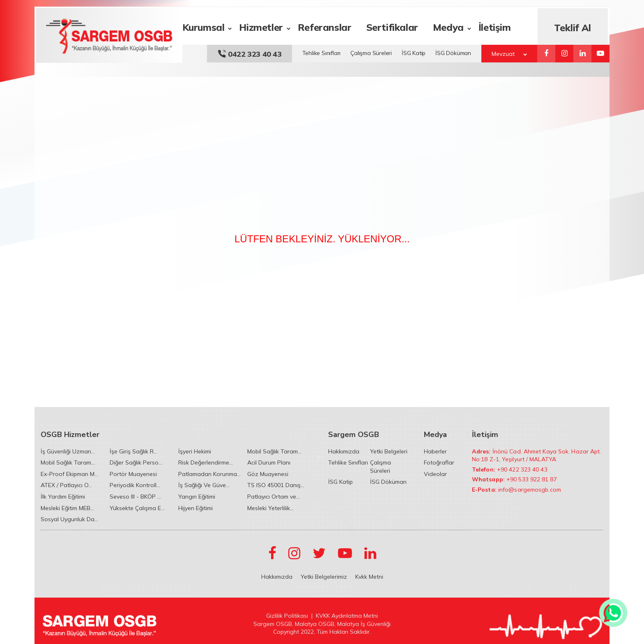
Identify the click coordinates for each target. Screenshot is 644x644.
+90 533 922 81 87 (532, 479)
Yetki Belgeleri (389, 451)
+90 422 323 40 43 (522, 469)
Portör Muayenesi (133, 474)
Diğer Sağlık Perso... (136, 462)
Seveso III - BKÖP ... (135, 497)
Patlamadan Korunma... (209, 474)
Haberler (435, 451)
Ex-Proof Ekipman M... (69, 474)
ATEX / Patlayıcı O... (66, 485)
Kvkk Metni (369, 577)
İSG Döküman (453, 52)
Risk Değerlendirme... (206, 462)
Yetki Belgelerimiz (324, 577)
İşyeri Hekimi (195, 451)
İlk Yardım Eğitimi (63, 497)
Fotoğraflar (439, 462)
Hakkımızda (344, 451)
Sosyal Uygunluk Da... (69, 519)
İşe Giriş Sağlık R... (133, 451)
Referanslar (324, 26)
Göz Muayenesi (268, 474)
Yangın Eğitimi (197, 497)
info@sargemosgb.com (530, 490)
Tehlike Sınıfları (322, 52)
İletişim (494, 26)
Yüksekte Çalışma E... (137, 508)
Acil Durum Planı (269, 462)
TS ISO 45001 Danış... (276, 485)
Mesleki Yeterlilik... (270, 508)
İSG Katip (414, 52)
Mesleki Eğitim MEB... (67, 508)
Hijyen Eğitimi (195, 508)
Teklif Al (573, 26)
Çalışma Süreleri (371, 52)
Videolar (435, 474)
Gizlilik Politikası (287, 616)
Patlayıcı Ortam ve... (274, 497)
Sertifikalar (392, 26)
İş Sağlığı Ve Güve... (204, 485)
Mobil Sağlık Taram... (274, 451)
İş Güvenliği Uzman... (68, 451)
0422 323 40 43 (250, 53)
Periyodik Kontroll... (135, 485)
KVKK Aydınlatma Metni (347, 616)
